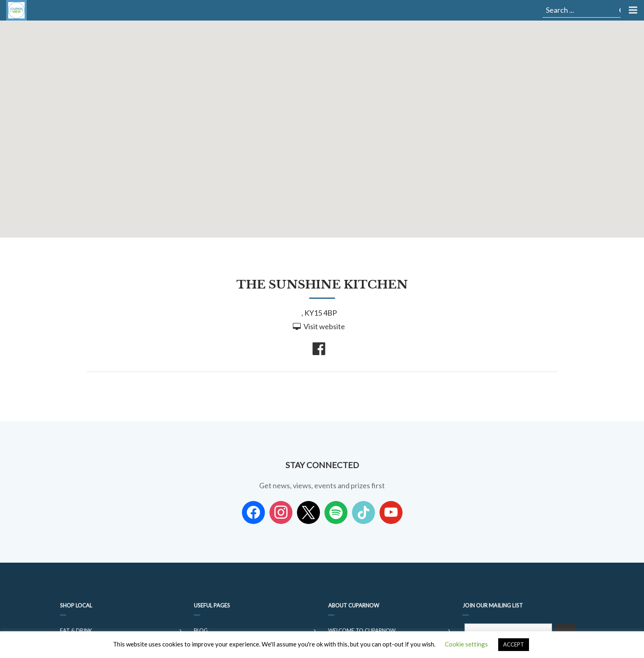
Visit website (324, 326)
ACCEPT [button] (514, 644)
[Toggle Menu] (632, 10)
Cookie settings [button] (466, 644)
